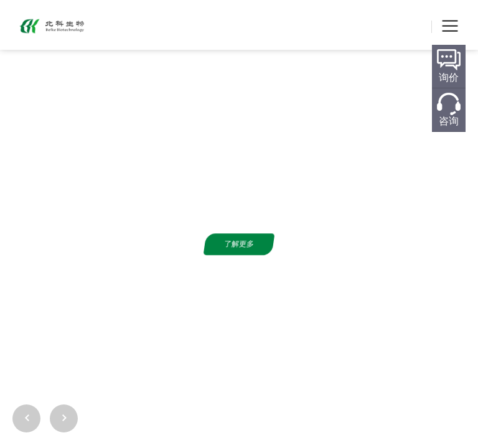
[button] (461, 392)
